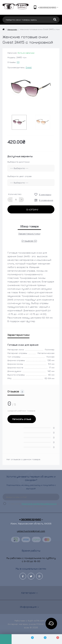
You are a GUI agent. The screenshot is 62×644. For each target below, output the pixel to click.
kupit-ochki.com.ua (38, 621)
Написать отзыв (22, 419)
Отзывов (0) (29, 241)
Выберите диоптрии (19, 162)
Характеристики (29, 234)
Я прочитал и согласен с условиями (33, 505)
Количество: (15, 194)
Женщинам (12, 29)
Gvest (29, 67)
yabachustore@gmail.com (31, 531)
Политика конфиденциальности (39, 504)
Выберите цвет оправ (20, 176)
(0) (18, 62)
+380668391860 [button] (31, 520)
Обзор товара (29, 226)
